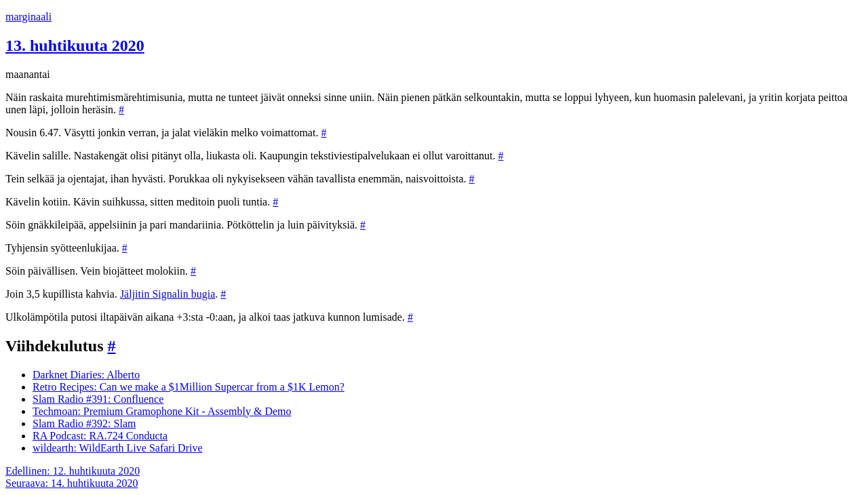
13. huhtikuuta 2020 (75, 45)
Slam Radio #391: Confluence (98, 399)
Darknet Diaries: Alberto (86, 375)
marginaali (28, 17)
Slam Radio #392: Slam (84, 423)
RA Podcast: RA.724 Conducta (100, 436)
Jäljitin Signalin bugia (167, 294)
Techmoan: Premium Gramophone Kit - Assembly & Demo (162, 411)
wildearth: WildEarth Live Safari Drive (118, 448)
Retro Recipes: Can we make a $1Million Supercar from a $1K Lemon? (189, 387)
